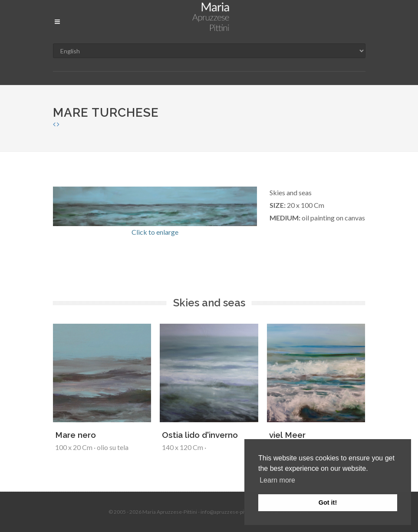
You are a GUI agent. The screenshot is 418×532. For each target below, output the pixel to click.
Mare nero (76, 435)
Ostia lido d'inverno (200, 435)
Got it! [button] (328, 502)
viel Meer (287, 435)
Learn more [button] (277, 480)
